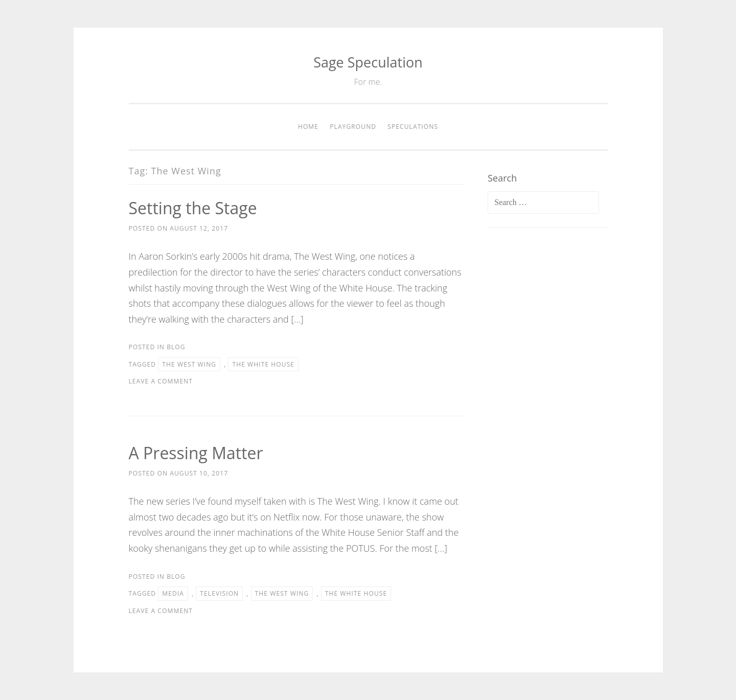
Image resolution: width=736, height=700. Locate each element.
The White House (263, 364)
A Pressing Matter (196, 453)
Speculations (413, 127)
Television (219, 593)
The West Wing (189, 364)
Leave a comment (161, 381)
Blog (176, 347)
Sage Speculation (368, 62)
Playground (353, 127)
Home (308, 127)
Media (173, 593)
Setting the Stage (193, 208)
